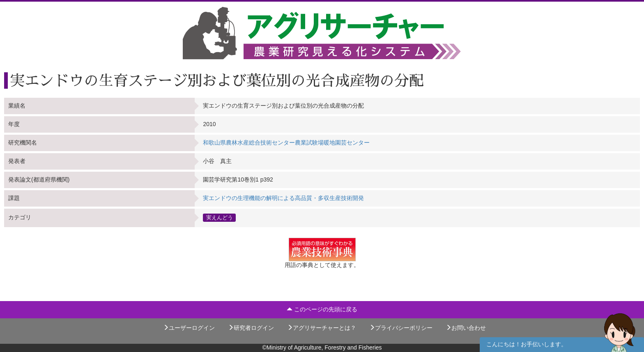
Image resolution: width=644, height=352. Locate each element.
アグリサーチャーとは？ (322, 328)
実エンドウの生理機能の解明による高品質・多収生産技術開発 (283, 198)
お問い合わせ (466, 328)
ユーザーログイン (189, 328)
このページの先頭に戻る (322, 309)
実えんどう (220, 218)
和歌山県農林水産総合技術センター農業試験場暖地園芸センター (286, 143)
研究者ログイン (251, 328)
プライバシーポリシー (401, 328)
